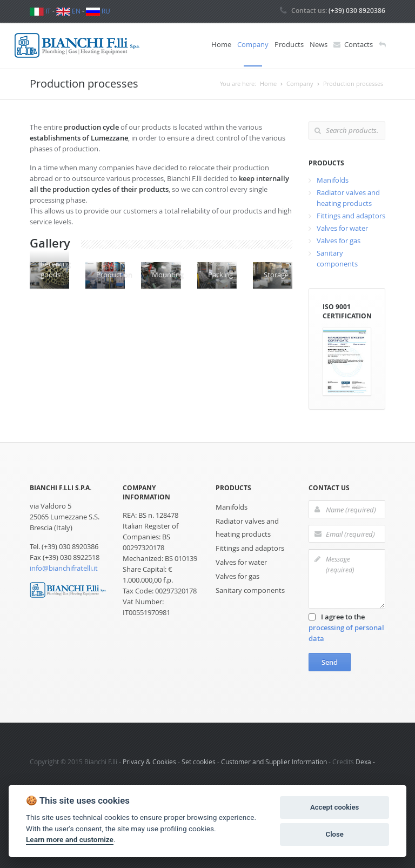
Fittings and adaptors (351, 213)
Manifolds (333, 178)
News (319, 44)
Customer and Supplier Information (274, 760)
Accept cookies (334, 807)
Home (221, 44)
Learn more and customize (70, 839)
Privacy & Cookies (149, 760)
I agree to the (346, 626)
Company (253, 44)
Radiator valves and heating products (247, 526)
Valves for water (342, 226)
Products (289, 44)
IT (40, 11)
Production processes (353, 81)
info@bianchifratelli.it (64, 566)
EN (68, 11)
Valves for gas (339, 238)
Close (335, 834)
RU (98, 11)
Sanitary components (250, 589)
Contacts (353, 45)
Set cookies (199, 760)
